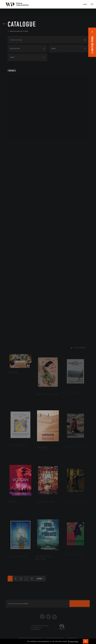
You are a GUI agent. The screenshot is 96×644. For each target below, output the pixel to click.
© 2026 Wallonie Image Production (31, 638)
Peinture (16, 119)
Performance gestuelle (22, 123)
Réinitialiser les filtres (18, 31)
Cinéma (16, 99)
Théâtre (16, 135)
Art (11, 79)
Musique (16, 111)
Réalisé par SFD (72, 638)
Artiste (16, 95)
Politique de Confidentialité (55, 638)
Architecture (18, 87)
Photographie (19, 127)
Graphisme (17, 103)
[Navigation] (86, 4)
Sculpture (17, 131)
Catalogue (22, 24)
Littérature (17, 107)
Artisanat (17, 91)
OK (86, 641)
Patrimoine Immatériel (22, 115)
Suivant (40, 579)
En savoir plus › (73, 641)
